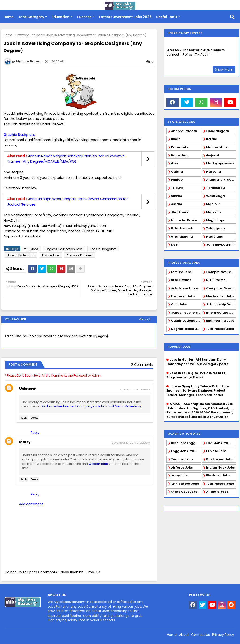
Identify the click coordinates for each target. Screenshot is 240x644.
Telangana (216, 228)
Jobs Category (31, 17)
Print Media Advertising (125, 406)
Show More (224, 69)
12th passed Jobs (185, 484)
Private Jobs (51, 255)
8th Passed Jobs (219, 459)
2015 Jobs (31, 249)
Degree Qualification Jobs (64, 249)
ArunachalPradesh (221, 180)
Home (9, 17)
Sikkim (177, 196)
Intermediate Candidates (221, 313)
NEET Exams (216, 280)
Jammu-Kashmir (221, 245)
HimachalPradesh (186, 220)
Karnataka (180, 147)
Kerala (212, 139)
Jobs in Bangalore (103, 249)
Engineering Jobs (220, 321)
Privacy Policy (223, 635)
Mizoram (214, 212)
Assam (177, 204)
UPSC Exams (181, 280)
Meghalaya (216, 220)
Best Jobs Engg (183, 443)
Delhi (175, 245)
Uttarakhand (182, 237)
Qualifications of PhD (186, 321)
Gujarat (213, 155)
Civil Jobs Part (218, 443)
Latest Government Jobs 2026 (125, 17)
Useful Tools (167, 17)
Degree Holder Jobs (186, 329)
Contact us (201, 635)
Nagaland (215, 237)
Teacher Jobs (182, 459)
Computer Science (221, 288)
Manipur (213, 204)
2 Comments (142, 365)
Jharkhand (180, 212)
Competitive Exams (221, 272)
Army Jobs (180, 475)
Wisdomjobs (98, 464)
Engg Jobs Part (183, 451)
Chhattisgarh (218, 131)
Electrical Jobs (183, 296)
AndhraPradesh (184, 131)
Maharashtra (217, 147)
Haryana (214, 172)
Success (84, 17)
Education (61, 17)
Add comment (31, 504)
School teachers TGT (186, 313)
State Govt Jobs (184, 492)
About (184, 635)
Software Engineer (30, 35)
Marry (25, 442)
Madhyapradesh (220, 163)
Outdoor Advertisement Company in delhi (72, 406)
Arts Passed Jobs (185, 288)
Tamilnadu (216, 188)
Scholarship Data (221, 304)
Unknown (28, 389)
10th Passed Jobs (220, 329)
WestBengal (216, 196)
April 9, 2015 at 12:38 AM (135, 389)
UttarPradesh (182, 228)
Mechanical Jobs (220, 296)
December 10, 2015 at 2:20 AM (131, 443)
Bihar (175, 139)
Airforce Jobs (182, 467)
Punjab (177, 180)
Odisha (177, 172)
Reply (24, 418)
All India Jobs (217, 492)
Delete (34, 418)
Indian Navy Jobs (220, 467)
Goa (175, 163)
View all (145, 319)
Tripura (177, 188)
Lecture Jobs (181, 272)
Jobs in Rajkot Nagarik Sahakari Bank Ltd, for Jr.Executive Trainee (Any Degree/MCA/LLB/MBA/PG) (66, 159)
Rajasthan (180, 155)
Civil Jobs (179, 304)
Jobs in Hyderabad (21, 255)
